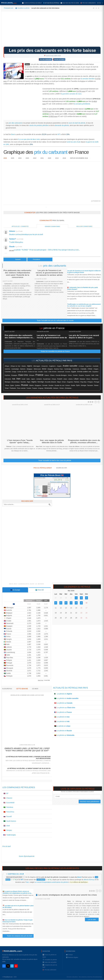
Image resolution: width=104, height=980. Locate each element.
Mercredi (38, 489)
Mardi (37, 488)
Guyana (81, 375)
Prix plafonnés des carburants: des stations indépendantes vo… (20, 336)
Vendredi (38, 493)
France (39, 375)
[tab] (15, 590)
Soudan (51, 385)
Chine (90, 369)
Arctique (81, 366)
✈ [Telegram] (12, 966)
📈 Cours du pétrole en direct (32, 3)
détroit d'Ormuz (89, 880)
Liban (65, 379)
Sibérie (31, 385)
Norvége (41, 382)
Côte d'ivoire (52, 372)
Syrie (78, 385)
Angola (59, 366)
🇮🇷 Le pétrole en (62, 717)
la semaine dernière (88, 79)
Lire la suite (92, 919)
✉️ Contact (69, 955)
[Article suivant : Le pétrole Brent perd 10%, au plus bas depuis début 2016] (40, 259)
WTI (59, 134)
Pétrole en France (59, 59)
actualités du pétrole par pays (54, 361)
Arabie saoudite (70, 366)
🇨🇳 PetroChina (9, 812)
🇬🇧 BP (6, 793)
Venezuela (48, 388)
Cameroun (76, 369)
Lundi (37, 486)
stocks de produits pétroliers (39, 125)
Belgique (30, 369)
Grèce (70, 375)
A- (99, 8)
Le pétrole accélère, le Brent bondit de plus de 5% (29, 768)
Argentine (88, 366)
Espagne (14, 375)
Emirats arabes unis (84, 372)
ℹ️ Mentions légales (72, 957)
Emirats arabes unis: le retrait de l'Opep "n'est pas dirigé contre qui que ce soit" (27, 750)
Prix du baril (7, 846)
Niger (29, 382)
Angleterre (52, 366)
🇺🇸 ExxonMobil (9, 803)
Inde (97, 375)
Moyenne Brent (38, 494)
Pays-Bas (83, 382)
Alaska (24, 366)
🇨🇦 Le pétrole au (63, 703)
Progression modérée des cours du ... (60, 482)
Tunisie (29, 388)
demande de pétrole (62, 125)
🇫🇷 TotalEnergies (10, 835)
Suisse (68, 385)
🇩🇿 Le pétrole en (63, 694)
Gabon (47, 375)
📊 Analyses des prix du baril (70, 3)
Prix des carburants (46, 59)
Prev (96, 402)
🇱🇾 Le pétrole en (62, 726)
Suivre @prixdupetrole (27, 856)
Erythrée (7, 375)
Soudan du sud (59, 385)
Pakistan (77, 382)
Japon (33, 379)
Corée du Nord (22, 372)
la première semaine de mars (71, 94)
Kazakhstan (47, 379)
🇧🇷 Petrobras (8, 807)
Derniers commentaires (53, 226)
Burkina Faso (59, 369)
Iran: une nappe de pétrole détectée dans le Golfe (52, 441)
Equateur (95, 372)
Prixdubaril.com (9, 8)
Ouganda (70, 382)
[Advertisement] (52, 30)
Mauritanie (95, 379)
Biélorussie (37, 369)
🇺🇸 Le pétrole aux (65, 708)
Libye (76, 379)
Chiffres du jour (16, 874)
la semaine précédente (82, 104)
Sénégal (83, 385)
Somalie (45, 385)
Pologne (90, 382)
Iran (18, 379)
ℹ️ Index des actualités (49, 962)
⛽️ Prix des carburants (88, 3)
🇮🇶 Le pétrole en (62, 721)
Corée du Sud (33, 372)
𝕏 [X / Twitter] (8, 966)
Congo (14, 372)
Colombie (8, 372)
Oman (64, 382)
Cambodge (68, 369)
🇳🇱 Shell (7, 826)
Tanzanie (90, 385)
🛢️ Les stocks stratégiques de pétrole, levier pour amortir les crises (66, 895)
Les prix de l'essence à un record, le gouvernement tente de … (52, 338)
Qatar (12, 385)
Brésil (44, 369)
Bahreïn (23, 369)
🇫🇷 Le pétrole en (63, 712)
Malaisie (82, 379)
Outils (99, 3)
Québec (18, 385)
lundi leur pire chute (73, 142)
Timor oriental (21, 388)
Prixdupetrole (46, 207)
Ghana (52, 375)
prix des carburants (15, 123)
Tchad (7, 388)
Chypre (96, 369)
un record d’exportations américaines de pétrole (51, 882)
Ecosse (68, 372)
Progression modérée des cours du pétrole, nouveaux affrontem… (84, 441)
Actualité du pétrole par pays (71, 688)
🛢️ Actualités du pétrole (51, 3)
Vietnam (56, 388)
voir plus (11, 250)
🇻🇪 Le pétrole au (64, 735)
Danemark (61, 372)
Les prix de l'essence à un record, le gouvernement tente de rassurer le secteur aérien (49, 273)
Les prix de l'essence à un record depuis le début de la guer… (84, 336)
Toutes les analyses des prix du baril (21, 936)
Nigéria (34, 382)
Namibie (23, 382)
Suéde (73, 385)
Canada (83, 369)
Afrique (7, 366)
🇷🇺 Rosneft (8, 816)
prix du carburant (51, 152)
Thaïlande (13, 388)
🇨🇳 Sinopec (8, 830)
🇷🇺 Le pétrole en (63, 731)
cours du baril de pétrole (77, 123)
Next (99, 402)
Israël (24, 379)
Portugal (97, 382)
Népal (59, 382)
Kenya (54, 379)
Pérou (7, 385)
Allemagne (37, 366)
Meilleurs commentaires (84, 226)
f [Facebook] (4, 966)
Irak (14, 379)
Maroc (88, 379)
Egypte (74, 372)
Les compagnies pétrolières (19, 787)
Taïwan (96, 385)
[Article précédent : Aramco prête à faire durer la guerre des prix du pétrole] (15, 259)
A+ (94, 8)
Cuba (46, 372)
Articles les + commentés (20, 226)
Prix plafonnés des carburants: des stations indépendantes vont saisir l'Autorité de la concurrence (17, 274)
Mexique (8, 382)
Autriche (7, 369)
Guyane (88, 375)
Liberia (70, 379)
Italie (28, 379)
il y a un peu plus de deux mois (29, 139)
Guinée (75, 375)
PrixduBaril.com (8, 977)
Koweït (60, 379)
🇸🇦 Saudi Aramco (10, 821)
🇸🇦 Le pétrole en (66, 698)
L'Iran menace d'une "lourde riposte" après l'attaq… (20, 441)
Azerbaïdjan (15, 369)
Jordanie (39, 379)
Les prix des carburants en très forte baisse (52, 50)
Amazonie (45, 366)
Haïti (93, 375)
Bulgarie (50, 369)
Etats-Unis (23, 375)
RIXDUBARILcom (12, 951)
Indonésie (8, 379)
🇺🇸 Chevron (8, 798)
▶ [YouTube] (16, 966)
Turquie (35, 388)
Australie (96, 366)
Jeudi (37, 491)
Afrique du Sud (15, 366)
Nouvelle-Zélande (50, 382)
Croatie (40, 372)
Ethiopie (32, 375)
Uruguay (41, 388)
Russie (25, 385)
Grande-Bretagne (61, 375)
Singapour (38, 385)
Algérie (30, 366)
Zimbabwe (68, 388)
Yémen (61, 388)
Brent (13, 134)
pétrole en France (54, 328)
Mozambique (16, 382)
